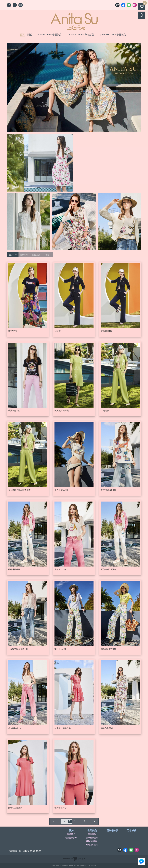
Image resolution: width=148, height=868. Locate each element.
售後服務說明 (71, 838)
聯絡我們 (71, 834)
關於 (71, 831)
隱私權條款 (112, 831)
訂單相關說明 (92, 838)
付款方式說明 (92, 841)
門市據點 (132, 831)
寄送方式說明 (92, 845)
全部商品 (92, 831)
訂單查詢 (92, 834)
